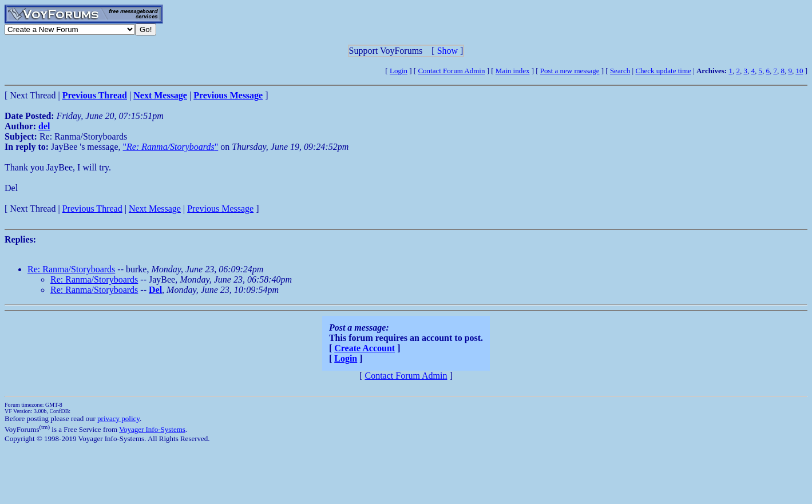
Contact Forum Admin (451, 71)
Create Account (365, 348)
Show (447, 51)
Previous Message (220, 209)
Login (399, 71)
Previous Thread (92, 209)
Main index (513, 71)
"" (171, 147)
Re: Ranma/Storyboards (71, 269)
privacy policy (118, 418)
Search (620, 71)
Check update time (663, 71)
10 (799, 71)
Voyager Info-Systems (152, 429)
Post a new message (570, 71)
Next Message (155, 209)
